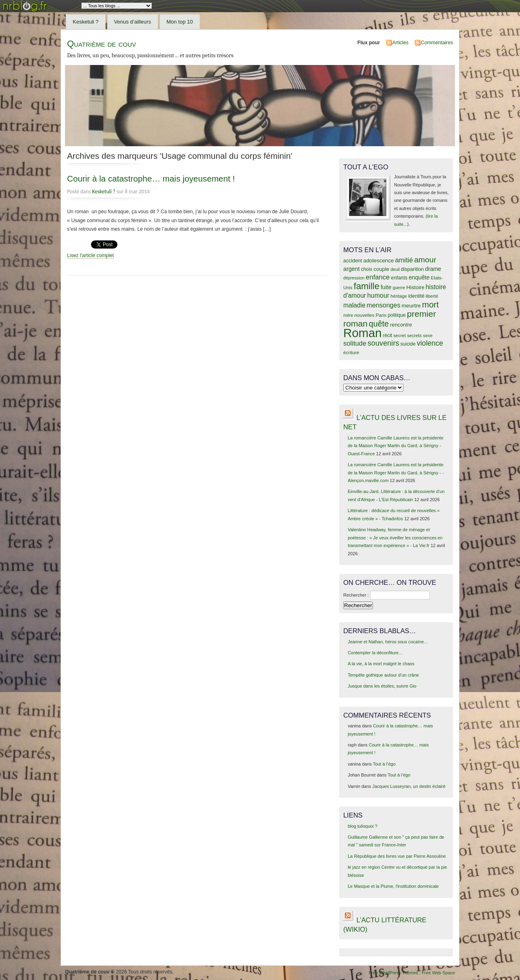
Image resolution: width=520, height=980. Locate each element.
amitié (404, 260)
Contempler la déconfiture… (375, 653)
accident (353, 261)
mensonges (384, 305)
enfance (378, 277)
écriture (351, 352)
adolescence (378, 261)
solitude (355, 343)
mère (348, 315)
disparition (412, 269)
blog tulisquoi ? (363, 826)
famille (367, 286)
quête (379, 324)
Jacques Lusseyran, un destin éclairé (409, 786)
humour (378, 295)
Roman (363, 333)
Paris (381, 315)
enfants (399, 278)
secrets (414, 335)
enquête (419, 277)
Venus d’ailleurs (133, 22)
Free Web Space (438, 973)
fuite (386, 287)
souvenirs (383, 343)
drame (433, 269)
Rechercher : (356, 595)
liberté (432, 296)
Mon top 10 (180, 22)
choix (367, 269)
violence (430, 343)
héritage (399, 296)
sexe (428, 335)
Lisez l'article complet (90, 255)
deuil (395, 269)
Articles (401, 43)
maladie (354, 305)
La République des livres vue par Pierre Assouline (397, 856)
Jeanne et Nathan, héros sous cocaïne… (388, 642)
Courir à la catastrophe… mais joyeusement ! (151, 178)
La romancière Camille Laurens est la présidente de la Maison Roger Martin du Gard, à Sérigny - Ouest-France (395, 446)
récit (388, 335)
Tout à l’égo (384, 764)
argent (351, 269)
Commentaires (437, 43)
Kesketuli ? (86, 22)
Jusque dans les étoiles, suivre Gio (382, 686)
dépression (354, 278)
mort (430, 304)
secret (400, 335)
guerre (399, 288)
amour (425, 260)
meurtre (411, 306)
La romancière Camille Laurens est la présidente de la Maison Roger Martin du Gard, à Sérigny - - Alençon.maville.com (396, 473)
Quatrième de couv (102, 44)
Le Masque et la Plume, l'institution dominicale (393, 886)
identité (416, 296)
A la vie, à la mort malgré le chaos (381, 664)
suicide (408, 344)
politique (397, 315)
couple (381, 269)
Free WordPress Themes (393, 973)
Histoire (415, 287)
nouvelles (364, 315)
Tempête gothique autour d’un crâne (383, 675)
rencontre (401, 325)
